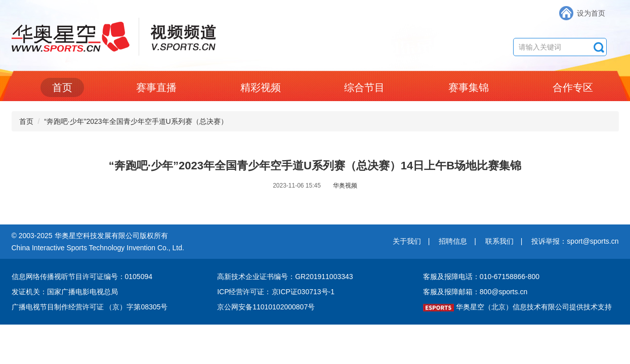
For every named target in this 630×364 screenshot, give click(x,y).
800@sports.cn (503, 292)
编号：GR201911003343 (313, 277)
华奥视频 (345, 186)
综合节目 (364, 87)
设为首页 (591, 13)
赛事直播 (156, 87)
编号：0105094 (128, 277)
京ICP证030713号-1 (303, 292)
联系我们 (499, 241)
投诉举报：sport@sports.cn (575, 241)
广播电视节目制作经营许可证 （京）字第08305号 (90, 307)
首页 (62, 87)
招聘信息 (453, 241)
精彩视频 (261, 87)
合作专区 (573, 87)
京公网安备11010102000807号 (266, 307)
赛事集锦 (469, 87)
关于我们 (407, 241)
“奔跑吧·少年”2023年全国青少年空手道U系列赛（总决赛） (136, 121)
